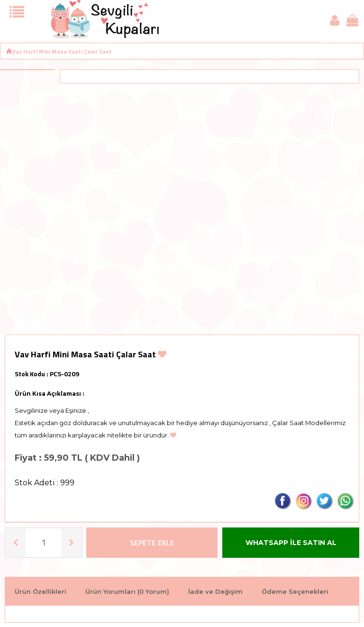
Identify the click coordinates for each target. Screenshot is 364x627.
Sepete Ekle (152, 543)
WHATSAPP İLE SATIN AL (291, 543)
